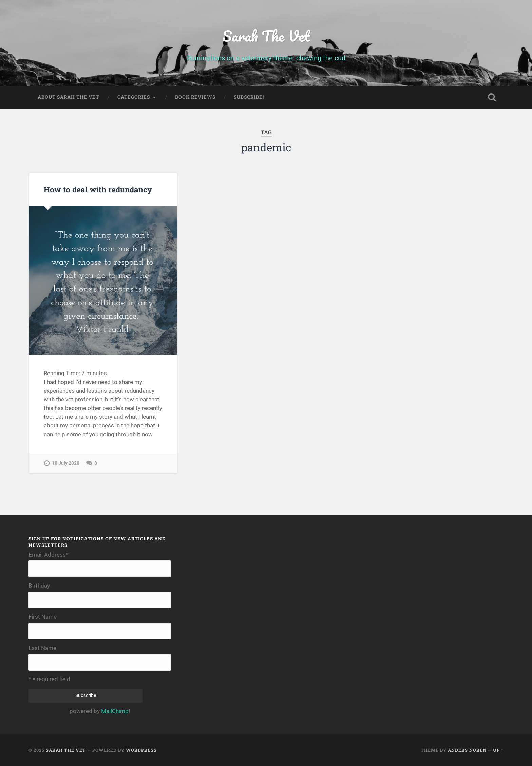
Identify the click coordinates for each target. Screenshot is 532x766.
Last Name (42, 648)
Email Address (48, 555)
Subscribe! (249, 97)
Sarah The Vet (266, 36)
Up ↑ (498, 750)
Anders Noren (467, 750)
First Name (43, 617)
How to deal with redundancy (98, 189)
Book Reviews (195, 97)
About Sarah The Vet (68, 97)
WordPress (141, 750)
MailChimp (115, 711)
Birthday (39, 586)
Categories (134, 97)
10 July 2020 (66, 463)
